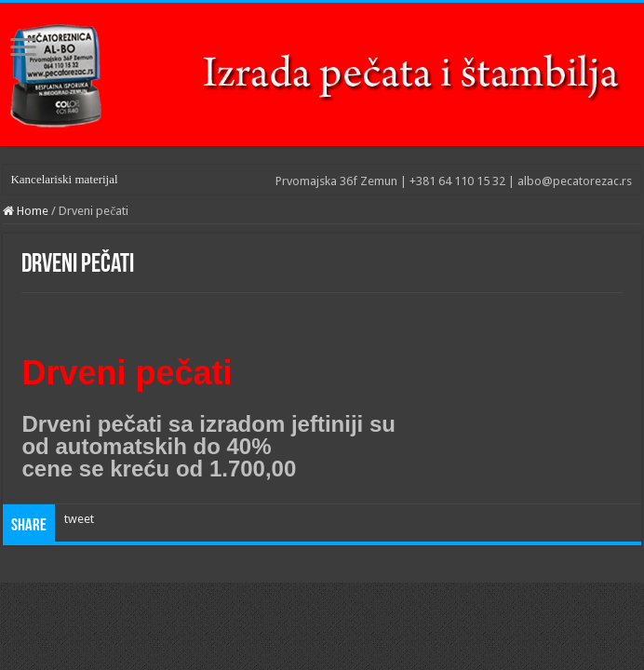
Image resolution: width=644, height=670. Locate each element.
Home (26, 211)
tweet (79, 519)
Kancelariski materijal (64, 179)
